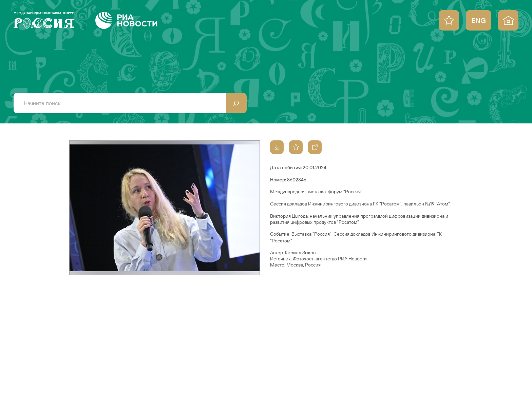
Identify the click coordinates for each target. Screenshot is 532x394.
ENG (479, 20)
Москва (295, 265)
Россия (313, 265)
